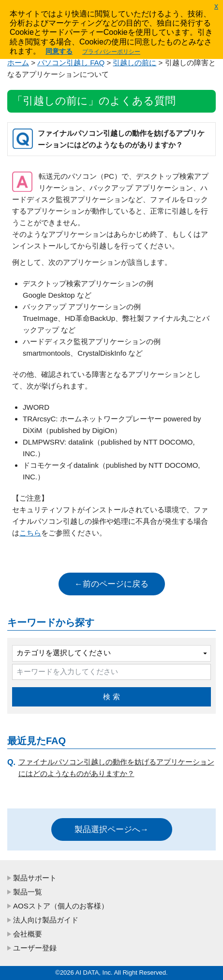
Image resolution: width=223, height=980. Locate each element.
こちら (30, 533)
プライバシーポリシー (111, 52)
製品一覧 (28, 892)
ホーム (18, 63)
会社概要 (28, 934)
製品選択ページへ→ (111, 829)
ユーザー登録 (35, 948)
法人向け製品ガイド (46, 920)
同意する (59, 51)
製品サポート (35, 878)
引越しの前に (134, 63)
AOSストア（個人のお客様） (61, 906)
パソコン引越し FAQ (71, 63)
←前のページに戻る (111, 584)
